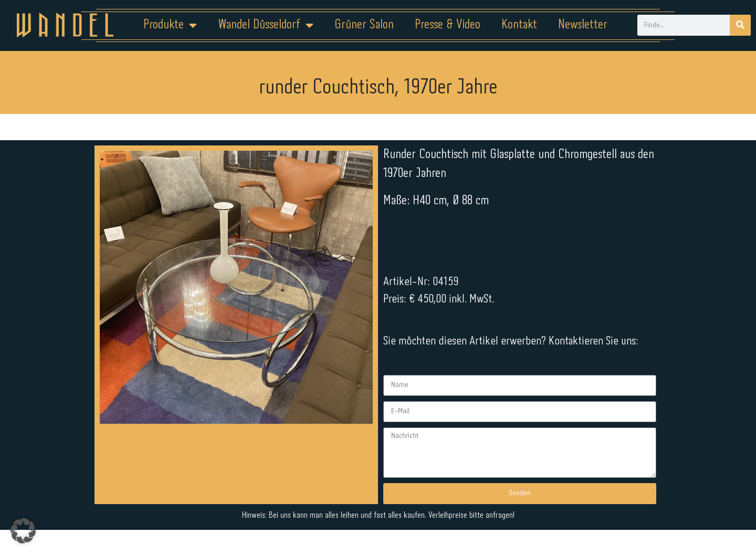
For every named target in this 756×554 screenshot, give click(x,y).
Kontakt (519, 25)
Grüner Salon (364, 25)
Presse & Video (448, 25)
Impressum (315, 521)
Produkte (170, 25)
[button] (23, 531)
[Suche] (740, 25)
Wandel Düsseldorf (266, 25)
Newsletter (583, 25)
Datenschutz (385, 521)
